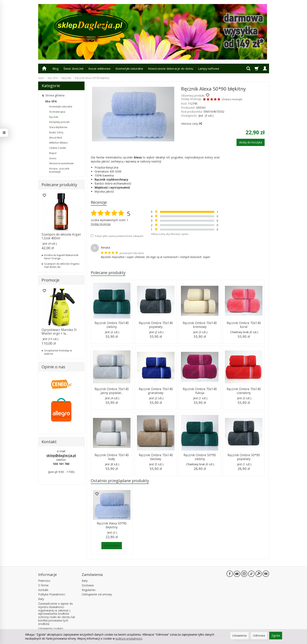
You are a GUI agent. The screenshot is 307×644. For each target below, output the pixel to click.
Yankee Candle (58, 148)
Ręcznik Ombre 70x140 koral (244, 325)
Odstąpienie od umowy (97, 594)
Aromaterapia (57, 112)
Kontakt (43, 590)
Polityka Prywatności (52, 594)
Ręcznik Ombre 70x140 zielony (112, 325)
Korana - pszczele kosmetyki (59, 170)
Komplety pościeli (59, 122)
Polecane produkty (108, 273)
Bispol (53, 153)
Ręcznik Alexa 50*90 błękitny (112, 525)
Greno (53, 158)
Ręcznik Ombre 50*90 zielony (200, 457)
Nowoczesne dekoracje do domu (171, 68)
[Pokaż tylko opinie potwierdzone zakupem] (92, 236)
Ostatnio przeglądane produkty (120, 481)
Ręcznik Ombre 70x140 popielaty (156, 325)
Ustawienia (239, 635)
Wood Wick (56, 138)
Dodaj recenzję (101, 224)
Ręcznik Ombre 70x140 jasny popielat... (112, 391)
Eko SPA (51, 101)
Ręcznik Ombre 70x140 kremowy (200, 325)
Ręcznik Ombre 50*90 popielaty (244, 457)
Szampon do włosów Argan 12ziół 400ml (61, 236)
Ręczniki (54, 117)
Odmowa (259, 635)
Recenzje (99, 202)
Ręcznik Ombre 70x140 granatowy (156, 391)
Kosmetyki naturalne (129, 68)
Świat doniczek (73, 68)
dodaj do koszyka (251, 142)
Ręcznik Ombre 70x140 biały (112, 457)
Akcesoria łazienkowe (61, 163)
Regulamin (89, 590)
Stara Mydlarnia (58, 127)
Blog (56, 68)
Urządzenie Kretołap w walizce (58, 352)
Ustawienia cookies (51, 628)
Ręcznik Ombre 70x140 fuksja (200, 391)
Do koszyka (112, 546)
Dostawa (88, 585)
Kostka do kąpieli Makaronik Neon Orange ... (61, 257)
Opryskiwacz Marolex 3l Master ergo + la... (59, 332)
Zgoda (276, 635)
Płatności (44, 581)
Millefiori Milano (58, 143)
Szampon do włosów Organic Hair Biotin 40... (62, 265)
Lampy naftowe (209, 68)
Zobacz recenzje (232, 99)
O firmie (43, 585)
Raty (41, 599)
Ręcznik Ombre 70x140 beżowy (156, 457)
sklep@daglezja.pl (61, 455)
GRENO (201, 108)
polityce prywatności (129, 638)
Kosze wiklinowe (99, 68)
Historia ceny (191, 124)
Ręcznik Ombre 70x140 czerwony (244, 391)
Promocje (50, 280)
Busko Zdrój (56, 132)
